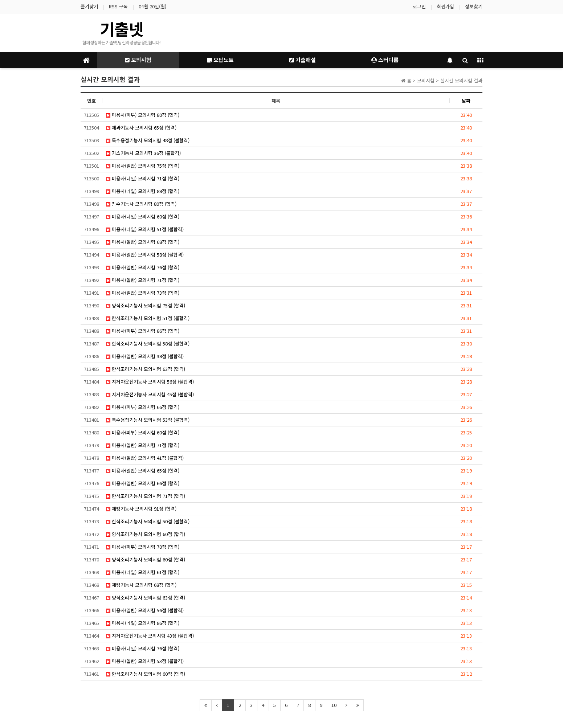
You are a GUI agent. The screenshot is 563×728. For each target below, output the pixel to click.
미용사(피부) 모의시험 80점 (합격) (143, 115)
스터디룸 (385, 60)
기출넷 (122, 29)
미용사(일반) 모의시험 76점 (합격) (143, 267)
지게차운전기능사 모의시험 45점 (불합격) (150, 394)
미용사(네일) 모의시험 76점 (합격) (143, 648)
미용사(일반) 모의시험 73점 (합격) (143, 293)
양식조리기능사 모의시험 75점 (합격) (146, 305)
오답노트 (221, 60)
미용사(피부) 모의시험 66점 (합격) (143, 407)
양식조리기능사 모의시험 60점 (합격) (146, 534)
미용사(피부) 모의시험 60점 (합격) (143, 432)
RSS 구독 (118, 6)
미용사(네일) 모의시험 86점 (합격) (143, 623)
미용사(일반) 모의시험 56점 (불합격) (145, 610)
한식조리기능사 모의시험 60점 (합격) (146, 674)
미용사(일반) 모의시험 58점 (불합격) (145, 255)
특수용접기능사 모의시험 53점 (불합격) (148, 420)
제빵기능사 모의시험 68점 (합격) (141, 585)
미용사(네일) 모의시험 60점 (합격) (143, 216)
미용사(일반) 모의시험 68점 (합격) (143, 242)
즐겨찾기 (89, 6)
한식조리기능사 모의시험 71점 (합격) (146, 496)
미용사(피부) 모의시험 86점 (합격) (143, 331)
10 (334, 705)
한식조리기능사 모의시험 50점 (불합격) (148, 521)
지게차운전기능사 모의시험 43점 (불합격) (150, 636)
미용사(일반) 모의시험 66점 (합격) (143, 483)
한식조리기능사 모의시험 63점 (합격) (146, 369)
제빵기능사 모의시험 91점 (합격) (141, 509)
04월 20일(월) (152, 6)
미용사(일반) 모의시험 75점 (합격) (143, 166)
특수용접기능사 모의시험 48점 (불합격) (148, 140)
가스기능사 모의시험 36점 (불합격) (143, 153)
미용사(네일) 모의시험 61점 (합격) (143, 572)
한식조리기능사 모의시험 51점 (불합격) (148, 318)
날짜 (466, 101)
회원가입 (445, 6)
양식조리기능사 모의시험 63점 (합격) (146, 598)
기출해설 (303, 60)
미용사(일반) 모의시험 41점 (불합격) (145, 458)
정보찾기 (474, 6)
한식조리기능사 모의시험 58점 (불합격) (148, 343)
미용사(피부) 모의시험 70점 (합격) (143, 547)
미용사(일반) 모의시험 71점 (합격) (143, 280)
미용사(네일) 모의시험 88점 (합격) (143, 191)
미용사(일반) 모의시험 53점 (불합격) (145, 661)
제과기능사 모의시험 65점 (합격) (141, 128)
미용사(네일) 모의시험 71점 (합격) (143, 178)
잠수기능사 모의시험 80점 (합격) (141, 204)
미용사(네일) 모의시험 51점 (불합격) (145, 229)
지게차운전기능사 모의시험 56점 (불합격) (150, 382)
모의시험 (138, 60)
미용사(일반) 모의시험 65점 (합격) (143, 471)
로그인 (419, 6)
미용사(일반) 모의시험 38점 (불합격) (145, 356)
